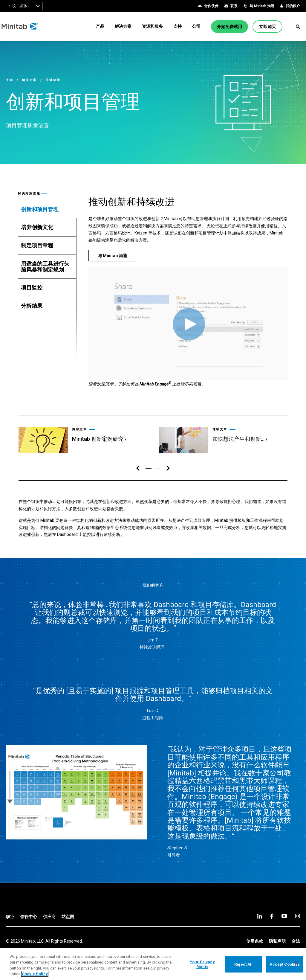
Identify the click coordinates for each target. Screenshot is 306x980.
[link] (82, 438)
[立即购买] (267, 27)
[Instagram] (297, 916)
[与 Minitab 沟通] (112, 256)
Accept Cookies (285, 964)
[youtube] (284, 916)
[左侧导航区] (138, 468)
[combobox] (24, 6)
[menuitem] (100, 26)
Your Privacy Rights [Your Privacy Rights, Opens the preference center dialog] (202, 964)
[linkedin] (260, 916)
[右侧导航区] (168, 468)
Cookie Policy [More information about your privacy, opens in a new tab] (35, 974)
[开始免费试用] (229, 27)
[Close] (296, 963)
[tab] (47, 209)
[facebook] (272, 916)
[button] (298, 27)
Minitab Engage (155, 384)
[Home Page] (25, 27)
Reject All (243, 964)
